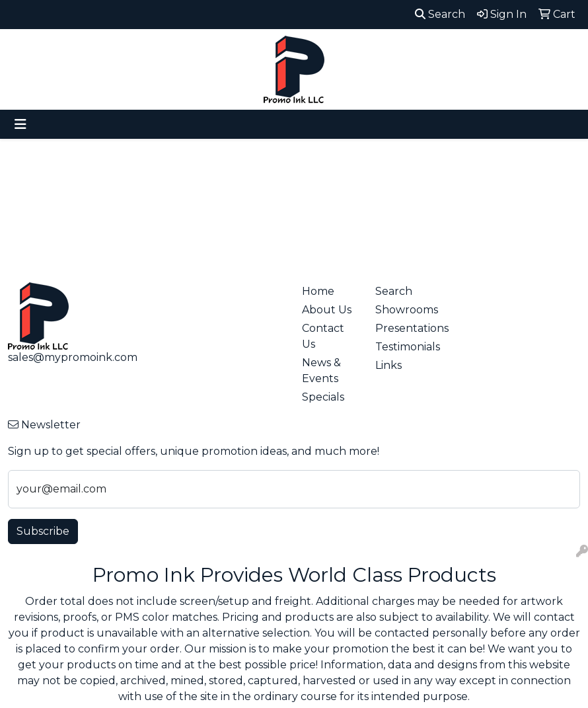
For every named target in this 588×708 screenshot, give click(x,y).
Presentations (404, 328)
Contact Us (323, 336)
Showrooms (404, 310)
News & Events (321, 371)
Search (440, 14)
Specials (323, 397)
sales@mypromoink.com (73, 357)
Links (388, 365)
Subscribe (43, 531)
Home (318, 291)
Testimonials (404, 347)
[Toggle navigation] (20, 124)
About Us (327, 310)
